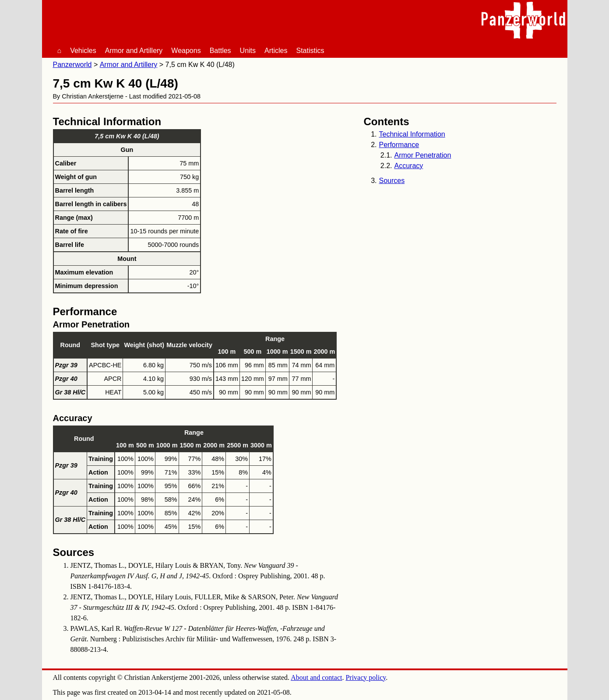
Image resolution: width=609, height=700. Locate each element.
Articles (276, 51)
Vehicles (83, 51)
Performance (399, 145)
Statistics (310, 51)
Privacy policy (366, 677)
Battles (220, 51)
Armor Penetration (423, 155)
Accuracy (409, 166)
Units (248, 51)
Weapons (186, 51)
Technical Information (412, 134)
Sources (392, 181)
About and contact (316, 677)
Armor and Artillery (134, 51)
